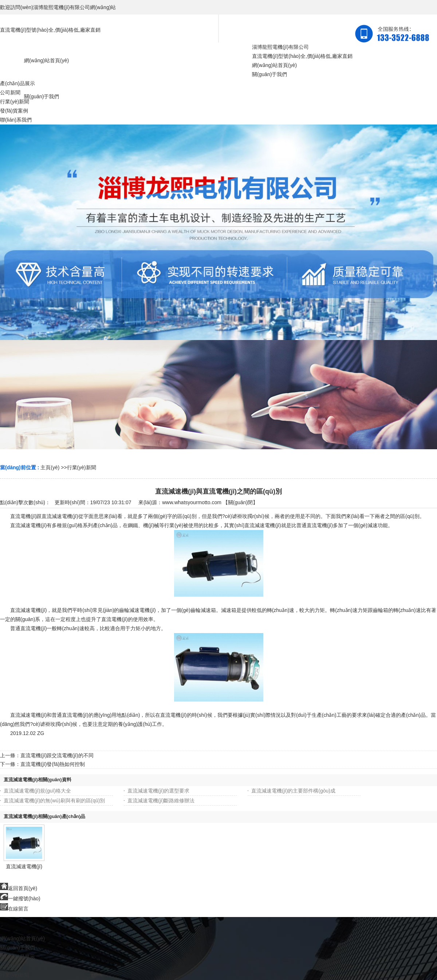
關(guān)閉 (240, 502)
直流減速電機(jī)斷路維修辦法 (161, 801)
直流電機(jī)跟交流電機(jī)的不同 (57, 755)
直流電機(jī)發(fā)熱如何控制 (53, 764)
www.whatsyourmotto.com (192, 502)
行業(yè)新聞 (82, 467)
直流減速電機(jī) (24, 866)
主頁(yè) (50, 467)
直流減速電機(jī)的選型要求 (158, 791)
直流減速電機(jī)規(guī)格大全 (37, 791)
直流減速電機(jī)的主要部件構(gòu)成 (293, 791)
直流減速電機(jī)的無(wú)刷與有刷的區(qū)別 (54, 801)
